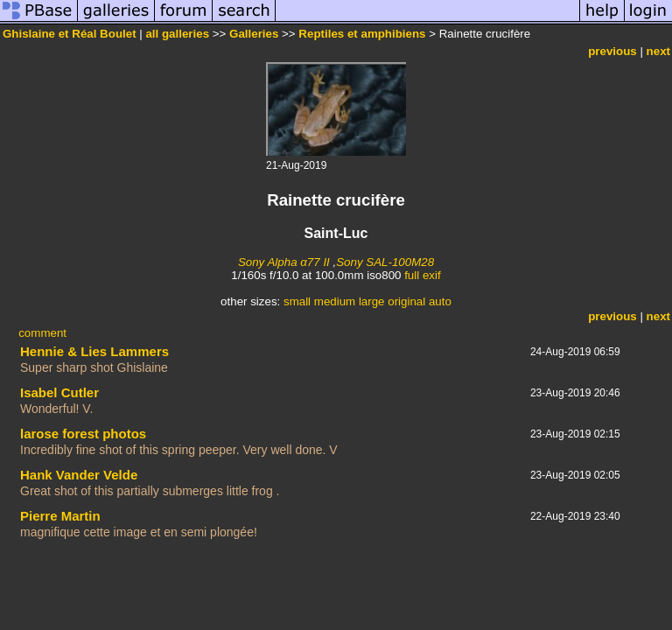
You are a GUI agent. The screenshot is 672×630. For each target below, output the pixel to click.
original (406, 301)
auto (440, 301)
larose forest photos (83, 434)
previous (612, 51)
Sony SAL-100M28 (385, 262)
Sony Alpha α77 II (284, 262)
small (297, 301)
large (372, 301)
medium (335, 301)
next (658, 51)
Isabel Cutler (59, 392)
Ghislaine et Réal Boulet (70, 34)
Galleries (254, 34)
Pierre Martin (60, 516)
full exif (422, 275)
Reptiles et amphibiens (362, 34)
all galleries (177, 34)
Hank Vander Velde (79, 475)
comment (42, 333)
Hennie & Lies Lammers (94, 351)
